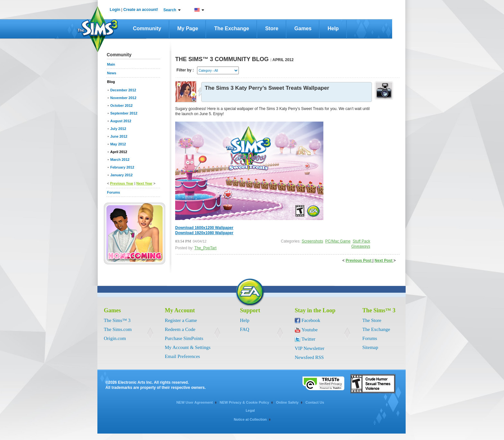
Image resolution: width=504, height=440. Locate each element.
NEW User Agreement (195, 402)
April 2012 (119, 152)
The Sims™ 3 (117, 320)
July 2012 (118, 129)
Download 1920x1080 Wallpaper (204, 233)
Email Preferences (183, 356)
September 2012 (124, 113)
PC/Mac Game (338, 241)
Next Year (144, 183)
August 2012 (121, 121)
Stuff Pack (361, 241)
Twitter (308, 339)
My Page (188, 28)
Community (147, 28)
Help (333, 28)
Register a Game (181, 320)
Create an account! (141, 10)
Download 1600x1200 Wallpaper (204, 228)
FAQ (245, 329)
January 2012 (122, 175)
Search (170, 10)
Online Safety (287, 402)
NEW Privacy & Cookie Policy (244, 402)
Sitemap (370, 347)
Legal (250, 410)
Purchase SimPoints (184, 338)
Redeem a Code (180, 329)
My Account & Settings (188, 347)
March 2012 (120, 160)
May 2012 (118, 144)
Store (272, 28)
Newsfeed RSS (309, 357)
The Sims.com (118, 329)
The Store (372, 320)
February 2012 (122, 167)
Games (303, 28)
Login (115, 10)
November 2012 (123, 98)
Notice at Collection (250, 419)
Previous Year (122, 183)
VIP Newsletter (310, 348)
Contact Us (315, 402)
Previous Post (359, 261)
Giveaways (361, 246)
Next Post (384, 261)
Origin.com (115, 338)
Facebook (311, 320)
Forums (370, 338)
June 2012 (119, 136)
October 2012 (122, 105)
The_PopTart (206, 248)
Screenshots (312, 241)
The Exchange (231, 28)
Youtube (310, 330)
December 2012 (123, 90)
